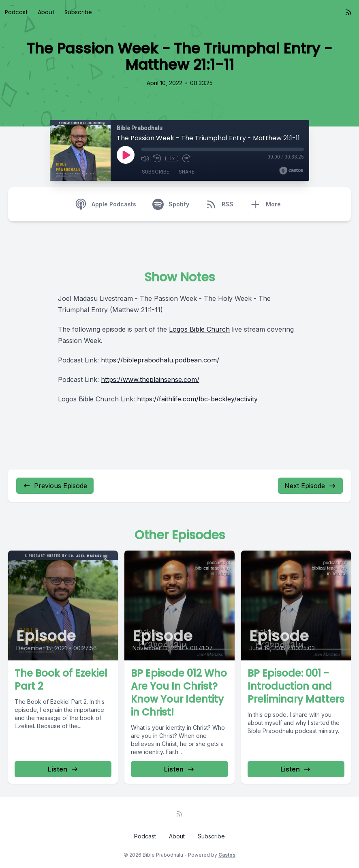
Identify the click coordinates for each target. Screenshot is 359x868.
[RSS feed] (348, 12)
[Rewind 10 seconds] (157, 159)
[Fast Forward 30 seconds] (186, 159)
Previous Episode (55, 486)
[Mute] (145, 159)
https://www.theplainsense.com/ (150, 379)
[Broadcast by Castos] (291, 171)
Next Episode (310, 486)
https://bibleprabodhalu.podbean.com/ (160, 360)
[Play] (126, 155)
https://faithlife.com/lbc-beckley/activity (197, 399)
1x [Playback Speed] (172, 159)
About (46, 12)
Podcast (16, 12)
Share (186, 172)
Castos (227, 855)
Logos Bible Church (199, 329)
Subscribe (78, 12)
